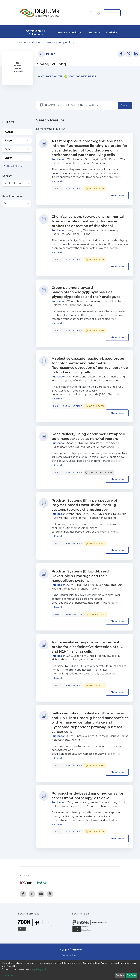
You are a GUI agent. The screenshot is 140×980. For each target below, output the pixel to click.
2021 (56, 543)
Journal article (72, 189)
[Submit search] (91, 13)
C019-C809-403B (50, 76)
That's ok (131, 975)
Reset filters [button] (13, 166)
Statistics (112, 33)
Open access (97, 189)
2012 (56, 473)
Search (125, 105)
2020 (56, 614)
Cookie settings (70, 955)
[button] (99, 13)
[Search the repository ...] (90, 105)
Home (22, 43)
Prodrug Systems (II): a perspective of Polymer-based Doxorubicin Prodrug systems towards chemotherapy (85, 505)
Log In (111, 13)
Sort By (7, 176)
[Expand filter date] (17, 149)
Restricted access (101, 473)
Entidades (35, 43)
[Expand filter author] (17, 132)
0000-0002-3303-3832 (80, 76)
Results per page (13, 196)
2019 (56, 189)
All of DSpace (53, 105)
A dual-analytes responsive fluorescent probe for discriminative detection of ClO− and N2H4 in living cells (89, 647)
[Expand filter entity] (17, 158)
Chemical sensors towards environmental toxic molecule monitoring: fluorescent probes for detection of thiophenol (88, 221)
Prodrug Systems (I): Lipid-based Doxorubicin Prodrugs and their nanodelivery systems (80, 576)
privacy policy (41, 969)
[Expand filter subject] (17, 141)
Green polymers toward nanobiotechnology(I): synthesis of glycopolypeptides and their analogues (86, 292)
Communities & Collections (36, 33)
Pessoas (48, 43)
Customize (8, 975)
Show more (117, 195)
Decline (120, 975)
